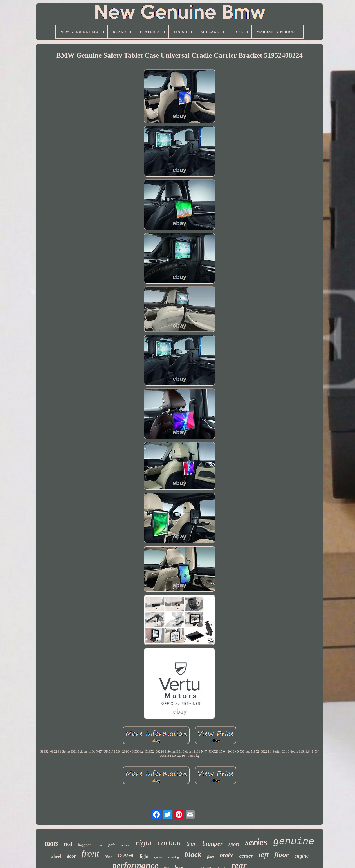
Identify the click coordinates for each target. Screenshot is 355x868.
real (68, 844)
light (144, 856)
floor (282, 855)
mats (52, 843)
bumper (213, 844)
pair (112, 845)
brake (227, 855)
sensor (125, 845)
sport (234, 844)
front (90, 854)
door (71, 856)
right (144, 843)
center (246, 856)
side (100, 845)
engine (302, 856)
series (256, 842)
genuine (294, 842)
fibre (109, 857)
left (264, 854)
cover (126, 855)
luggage (85, 845)
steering (174, 857)
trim (191, 844)
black (193, 854)
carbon (169, 843)
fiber (211, 857)
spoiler (159, 857)
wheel (56, 856)
